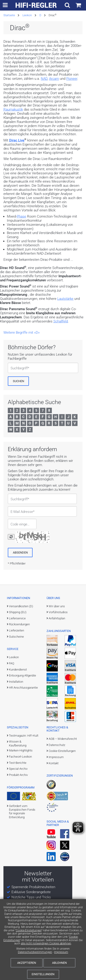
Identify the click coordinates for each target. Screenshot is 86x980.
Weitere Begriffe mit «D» (22, 333)
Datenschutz (57, 745)
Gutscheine (16, 637)
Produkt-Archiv (18, 775)
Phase (21, 216)
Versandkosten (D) (21, 606)
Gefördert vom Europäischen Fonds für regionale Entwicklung (22, 812)
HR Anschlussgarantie (23, 688)
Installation (16, 682)
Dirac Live (17, 140)
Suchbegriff (19, 368)
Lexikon (27, 15)
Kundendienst (18, 670)
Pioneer (72, 79)
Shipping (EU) (18, 612)
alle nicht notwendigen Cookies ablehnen (46, 943)
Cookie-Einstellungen (29, 930)
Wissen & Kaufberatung (18, 743)
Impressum (61, 952)
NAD (44, 79)
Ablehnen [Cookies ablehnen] (59, 963)
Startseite (9, 15)
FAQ (12, 663)
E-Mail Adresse (22, 512)
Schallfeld (61, 321)
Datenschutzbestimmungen (35, 952)
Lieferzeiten (17, 630)
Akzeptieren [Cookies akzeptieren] (27, 963)
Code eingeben (20, 524)
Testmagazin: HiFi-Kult (24, 736)
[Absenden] (20, 552)
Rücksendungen (19, 624)
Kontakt (54, 763)
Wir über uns (57, 606)
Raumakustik (13, 109)
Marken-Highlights (21, 750)
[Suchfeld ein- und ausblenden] (67, 5)
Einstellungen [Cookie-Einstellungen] (43, 974)
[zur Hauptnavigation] (5, 5)
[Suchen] (18, 381)
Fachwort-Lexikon (20, 757)
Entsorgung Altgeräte (22, 675)
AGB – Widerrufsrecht (63, 739)
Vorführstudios (58, 612)
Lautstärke (65, 299)
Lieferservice (17, 618)
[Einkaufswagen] (78, 5)
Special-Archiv (18, 769)
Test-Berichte (18, 763)
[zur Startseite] (36, 5)
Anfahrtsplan (57, 618)
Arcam (54, 79)
